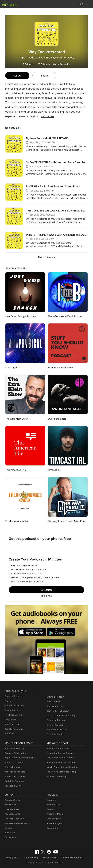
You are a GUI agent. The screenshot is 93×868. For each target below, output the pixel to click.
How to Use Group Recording (60, 772)
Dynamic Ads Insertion (15, 753)
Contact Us (52, 828)
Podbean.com (56, 862)
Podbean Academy (14, 819)
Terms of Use (50, 857)
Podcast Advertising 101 (58, 776)
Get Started (46, 590)
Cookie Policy (33, 857)
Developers (10, 837)
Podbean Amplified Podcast (17, 823)
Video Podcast (53, 702)
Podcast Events (12, 814)
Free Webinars (12, 809)
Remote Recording (13, 729)
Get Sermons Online (56, 730)
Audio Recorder (12, 724)
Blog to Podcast (12, 767)
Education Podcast (55, 720)
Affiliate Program (54, 823)
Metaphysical (12, 367)
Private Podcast (12, 710)
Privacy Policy (15, 857)
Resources (10, 833)
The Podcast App (13, 715)
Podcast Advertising (14, 748)
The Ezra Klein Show (16, 419)
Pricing (8, 701)
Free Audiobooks (54, 734)
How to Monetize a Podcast (59, 758)
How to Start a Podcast (57, 748)
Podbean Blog (53, 805)
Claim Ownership (61, 64)
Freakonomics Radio (16, 521)
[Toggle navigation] (89, 4)
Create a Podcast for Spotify (60, 716)
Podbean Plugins (13, 786)
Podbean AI (10, 734)
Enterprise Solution (14, 706)
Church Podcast (54, 725)
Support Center (12, 800)
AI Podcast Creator (14, 762)
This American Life (15, 470)
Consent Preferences (70, 857)
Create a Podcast (55, 697)
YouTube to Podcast (14, 772)
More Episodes (46, 257)
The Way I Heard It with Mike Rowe (67, 521)
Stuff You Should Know (60, 367)
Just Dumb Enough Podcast (20, 316)
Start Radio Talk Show (57, 711)
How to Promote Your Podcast (61, 762)
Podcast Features (13, 696)
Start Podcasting (54, 706)
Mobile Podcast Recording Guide (62, 767)
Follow (17, 75)
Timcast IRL (54, 470)
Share (45, 75)
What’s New (10, 805)
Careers (50, 809)
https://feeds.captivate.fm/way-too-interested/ (46, 57)
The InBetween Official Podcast (64, 316)
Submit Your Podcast (14, 776)
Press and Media (54, 814)
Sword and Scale (57, 419)
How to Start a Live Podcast (60, 753)
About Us (51, 800)
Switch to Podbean (13, 781)
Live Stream (10, 720)
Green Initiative (54, 819)
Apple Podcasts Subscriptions (19, 758)
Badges (8, 828)
